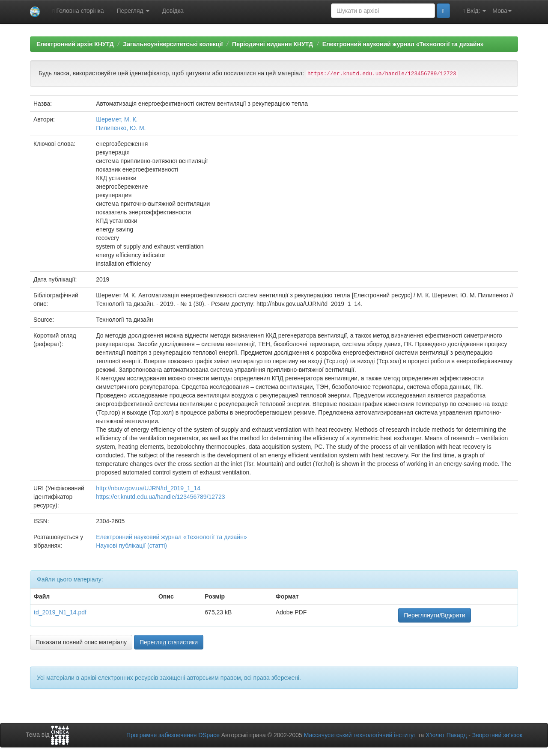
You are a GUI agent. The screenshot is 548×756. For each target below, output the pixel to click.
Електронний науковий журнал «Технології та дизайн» (403, 44)
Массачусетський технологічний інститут (360, 735)
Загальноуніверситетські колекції (173, 44)
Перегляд (133, 11)
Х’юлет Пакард (446, 735)
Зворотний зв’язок (497, 735)
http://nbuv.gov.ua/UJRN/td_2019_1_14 (148, 488)
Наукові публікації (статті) (131, 546)
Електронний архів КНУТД (75, 44)
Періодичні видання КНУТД (273, 44)
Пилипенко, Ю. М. (121, 128)
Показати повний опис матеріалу (81, 642)
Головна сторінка (78, 11)
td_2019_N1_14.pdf (60, 612)
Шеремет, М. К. (117, 119)
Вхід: (474, 11)
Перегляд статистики (169, 642)
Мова (502, 11)
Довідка (173, 11)
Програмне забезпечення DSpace (173, 735)
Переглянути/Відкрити (434, 615)
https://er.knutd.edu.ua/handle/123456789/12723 (160, 497)
